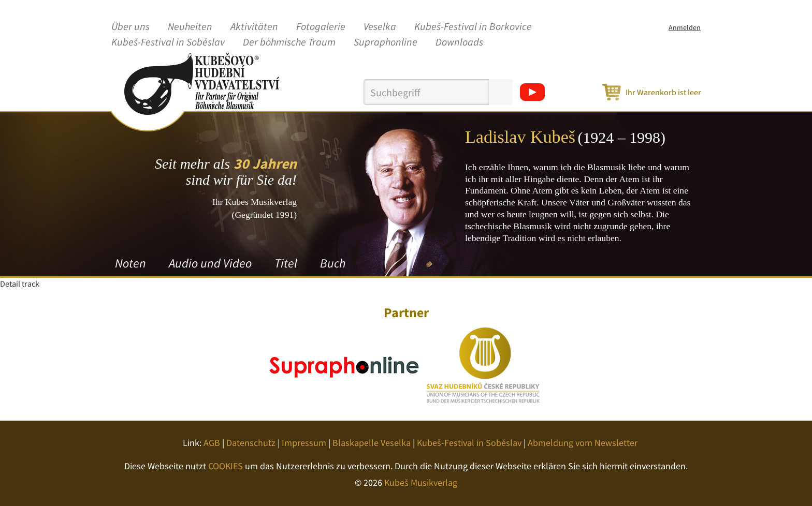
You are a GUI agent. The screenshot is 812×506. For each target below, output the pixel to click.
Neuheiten (190, 27)
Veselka (380, 27)
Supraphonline (386, 42)
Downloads (459, 42)
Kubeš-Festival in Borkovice (473, 27)
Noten (130, 263)
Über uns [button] (130, 27)
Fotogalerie (321, 27)
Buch (333, 263)
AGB (212, 443)
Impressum (304, 443)
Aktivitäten (254, 27)
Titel (286, 263)
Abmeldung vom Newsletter (583, 443)
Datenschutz (251, 443)
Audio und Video (210, 263)
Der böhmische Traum (289, 42)
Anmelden (685, 27)
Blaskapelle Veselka (372, 443)
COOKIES (226, 466)
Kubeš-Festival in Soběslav (168, 42)
